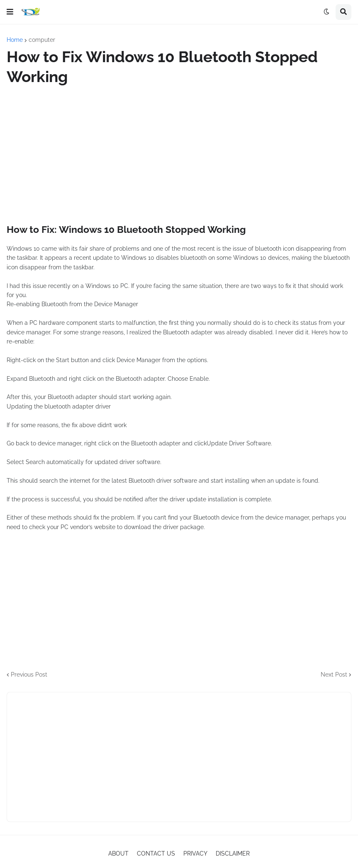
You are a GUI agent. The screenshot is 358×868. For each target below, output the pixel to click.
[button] (10, 12)
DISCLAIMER (233, 853)
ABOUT (118, 853)
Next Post (334, 675)
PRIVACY (195, 853)
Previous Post (29, 675)
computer (42, 40)
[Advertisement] (179, 155)
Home (15, 40)
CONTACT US (156, 853)
